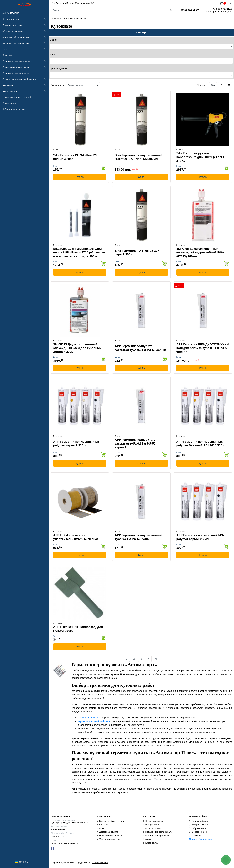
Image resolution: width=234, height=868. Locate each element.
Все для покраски (11, 19)
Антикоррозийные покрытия (16, 37)
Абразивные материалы (14, 31)
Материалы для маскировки (16, 43)
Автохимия (8, 85)
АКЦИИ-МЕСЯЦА (11, 13)
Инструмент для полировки (15, 73)
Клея (5, 49)
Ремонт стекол (9, 103)
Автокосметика (10, 91)
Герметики (7, 55)
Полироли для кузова (13, 25)
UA (21, 862)
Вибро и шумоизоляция (14, 109)
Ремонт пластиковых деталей (17, 97)
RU (26, 862)
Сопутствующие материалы (16, 67)
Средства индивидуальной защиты (19, 79)
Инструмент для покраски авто (17, 61)
